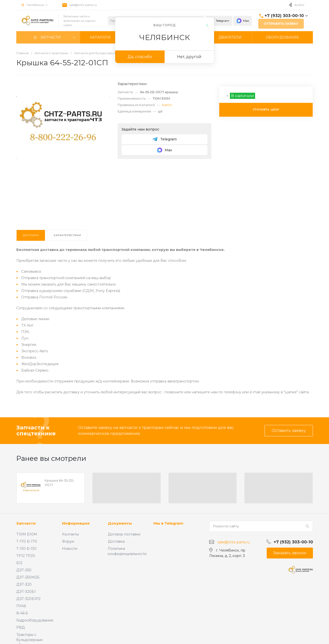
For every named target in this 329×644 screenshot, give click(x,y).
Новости (70, 549)
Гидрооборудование (35, 620)
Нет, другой (189, 57)
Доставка (116, 541)
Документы (120, 523)
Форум (68, 541)
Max (242, 21)
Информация (76, 523)
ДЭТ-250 (24, 570)
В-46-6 (22, 613)
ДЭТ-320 (24, 584)
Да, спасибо (140, 57)
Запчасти (26, 523)
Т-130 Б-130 (26, 549)
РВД (21, 627)
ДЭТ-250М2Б (28, 577)
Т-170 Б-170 (27, 541)
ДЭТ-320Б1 (26, 592)
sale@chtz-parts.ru (83, 5)
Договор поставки (124, 534)
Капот (167, 105)
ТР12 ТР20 (26, 556)
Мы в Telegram (168, 523)
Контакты (70, 534)
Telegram (219, 21)
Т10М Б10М (27, 534)
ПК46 (21, 606)
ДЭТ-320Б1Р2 (28, 599)
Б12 (19, 563)
